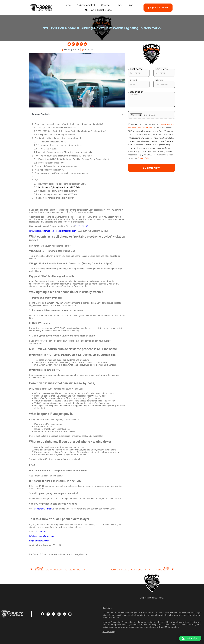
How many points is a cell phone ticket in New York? (62, 184)
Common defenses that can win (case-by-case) (56, 166)
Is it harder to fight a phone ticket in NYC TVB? (60, 187)
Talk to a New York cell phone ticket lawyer (54, 198)
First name (136, 69)
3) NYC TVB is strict (47, 149)
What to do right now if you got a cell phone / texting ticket (61, 173)
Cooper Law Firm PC (43, 509)
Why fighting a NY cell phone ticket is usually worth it (59, 138)
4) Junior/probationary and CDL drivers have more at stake (65, 152)
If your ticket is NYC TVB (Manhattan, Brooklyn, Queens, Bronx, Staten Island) (74, 159)
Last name (162, 69)
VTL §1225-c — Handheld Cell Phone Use (57, 128)
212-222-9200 (82, 226)
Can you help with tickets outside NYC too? (58, 194)
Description (137, 92)
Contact (106, 5)
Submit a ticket (86, 5)
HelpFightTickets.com (66, 231)
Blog (131, 5)
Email (133, 80)
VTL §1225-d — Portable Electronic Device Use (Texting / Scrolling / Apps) (72, 131)
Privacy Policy (144, 158)
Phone (159, 80)
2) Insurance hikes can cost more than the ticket (60, 145)
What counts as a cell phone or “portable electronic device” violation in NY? (69, 124)
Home (67, 5)
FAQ (119, 5)
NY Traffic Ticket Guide (98, 10)
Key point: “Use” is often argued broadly (57, 135)
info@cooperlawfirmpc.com (42, 231)
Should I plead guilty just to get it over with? (58, 191)
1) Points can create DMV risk (52, 142)
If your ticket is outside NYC (51, 163)
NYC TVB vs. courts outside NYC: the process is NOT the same (63, 156)
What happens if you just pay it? (49, 170)
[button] (122, 114)
